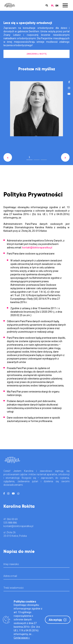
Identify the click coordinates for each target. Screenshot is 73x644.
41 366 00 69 (10, 519)
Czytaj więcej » (22, 638)
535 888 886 (10, 523)
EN (57, 5)
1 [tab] (29, 157)
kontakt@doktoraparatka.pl (18, 526)
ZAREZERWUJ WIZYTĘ (36, 54)
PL (52, 5)
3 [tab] (44, 158)
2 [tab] (37, 158)
